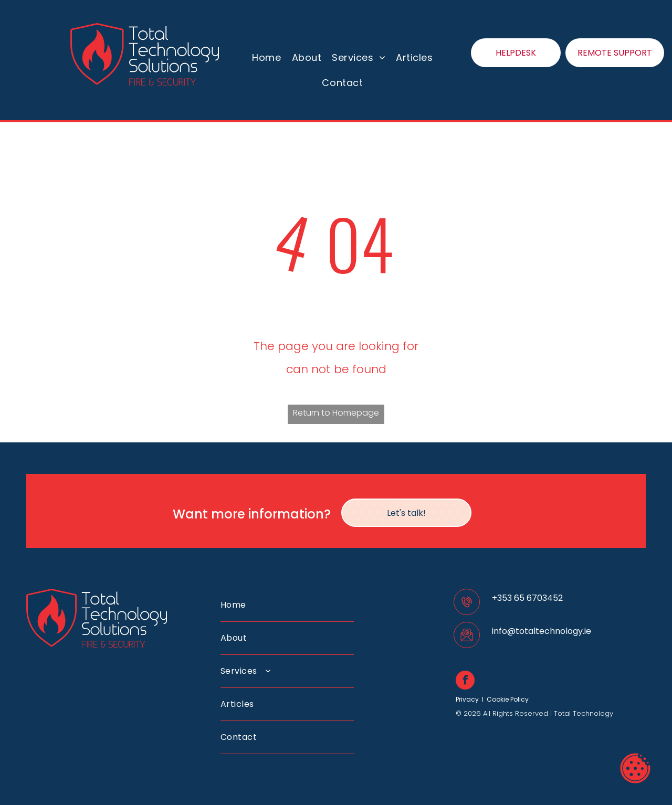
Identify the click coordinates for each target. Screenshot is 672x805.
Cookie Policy (508, 699)
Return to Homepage (336, 413)
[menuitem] (266, 58)
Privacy (467, 699)
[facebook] (465, 681)
